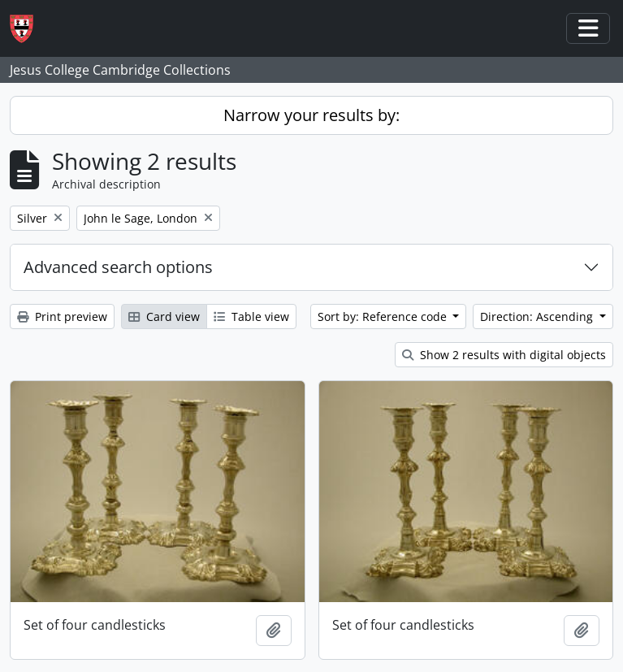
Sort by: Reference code (384, 316)
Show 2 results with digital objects (504, 355)
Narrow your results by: (311, 115)
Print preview (62, 316)
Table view (251, 316)
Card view (164, 316)
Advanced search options (118, 267)
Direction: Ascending (538, 316)
